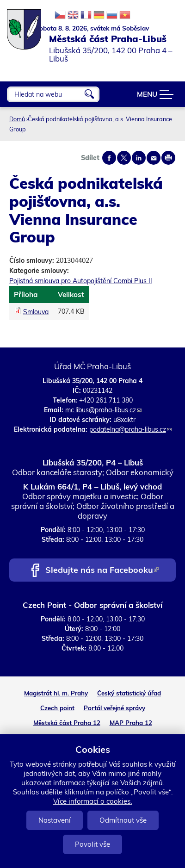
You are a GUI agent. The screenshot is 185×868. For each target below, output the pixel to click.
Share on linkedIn (139, 158)
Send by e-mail (154, 158)
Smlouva (36, 312)
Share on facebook (109, 158)
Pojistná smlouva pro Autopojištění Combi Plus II (81, 281)
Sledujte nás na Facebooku (102, 571)
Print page (168, 158)
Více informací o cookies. (92, 801)
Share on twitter (124, 158)
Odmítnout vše (123, 820)
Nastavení (55, 820)
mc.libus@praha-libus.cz (103, 410)
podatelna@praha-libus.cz (130, 429)
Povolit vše (92, 844)
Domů (17, 119)
